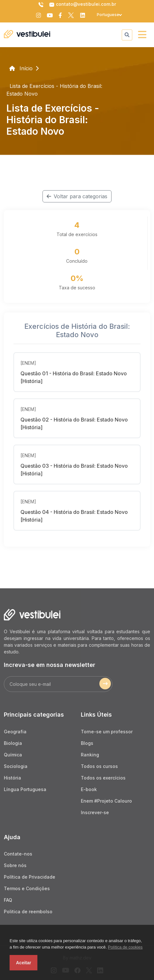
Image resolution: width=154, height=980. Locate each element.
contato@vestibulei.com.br (82, 4)
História (12, 778)
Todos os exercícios (103, 778)
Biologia (13, 743)
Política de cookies (125, 947)
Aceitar (23, 963)
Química (13, 755)
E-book (89, 789)
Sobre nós (15, 865)
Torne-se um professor (107, 732)
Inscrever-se (95, 812)
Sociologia (16, 766)
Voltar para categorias (77, 196)
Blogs (87, 743)
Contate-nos (18, 854)
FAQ (8, 900)
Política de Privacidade (30, 877)
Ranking (90, 755)
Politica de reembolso (28, 912)
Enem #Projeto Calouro (106, 801)
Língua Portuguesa (25, 789)
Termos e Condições (27, 888)
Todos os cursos (99, 766)
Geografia (15, 732)
